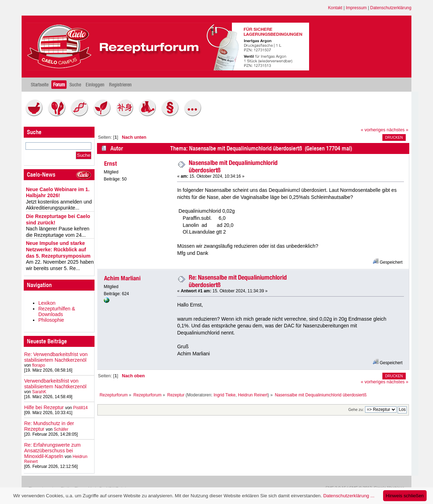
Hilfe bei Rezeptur (44, 407)
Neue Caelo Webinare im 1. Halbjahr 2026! (58, 193)
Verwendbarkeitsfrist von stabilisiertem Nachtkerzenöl (55, 384)
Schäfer (61, 429)
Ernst (110, 164)
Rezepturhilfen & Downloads (57, 311)
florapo (39, 365)
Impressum (356, 8)
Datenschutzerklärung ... (349, 496)
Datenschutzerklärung (391, 8)
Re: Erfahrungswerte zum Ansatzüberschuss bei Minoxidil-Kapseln (52, 451)
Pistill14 (81, 408)
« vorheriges (373, 130)
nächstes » (397, 130)
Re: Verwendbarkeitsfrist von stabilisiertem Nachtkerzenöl (56, 357)
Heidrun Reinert (253, 395)
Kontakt (335, 8)
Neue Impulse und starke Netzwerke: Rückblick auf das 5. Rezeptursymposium (58, 249)
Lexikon (47, 303)
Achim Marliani (122, 278)
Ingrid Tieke (224, 395)
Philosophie (51, 320)
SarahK (39, 392)
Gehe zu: (356, 409)
